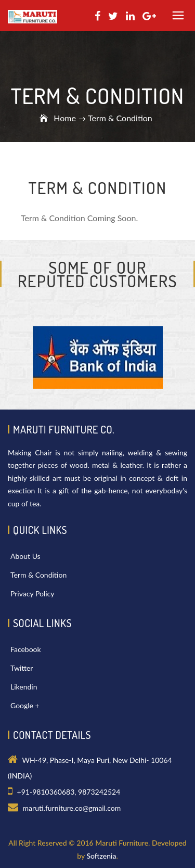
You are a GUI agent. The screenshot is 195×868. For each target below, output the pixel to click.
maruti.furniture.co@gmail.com (72, 808)
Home (65, 118)
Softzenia (101, 856)
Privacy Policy (32, 593)
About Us (25, 556)
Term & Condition (38, 575)
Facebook (26, 649)
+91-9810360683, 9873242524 (69, 792)
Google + (25, 705)
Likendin (24, 687)
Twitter (22, 668)
